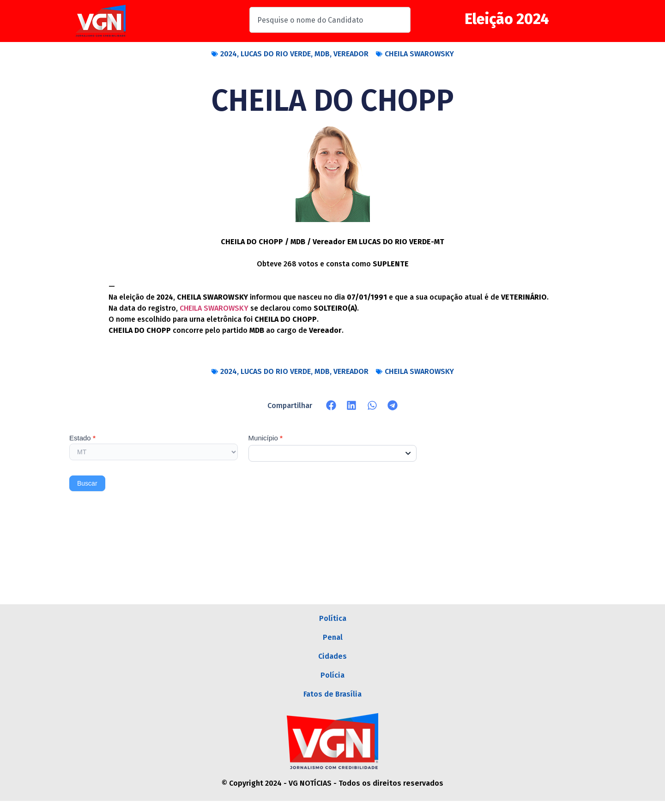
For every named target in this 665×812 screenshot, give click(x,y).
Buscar (87, 483)
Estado (82, 438)
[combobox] (330, 20)
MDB (322, 54)
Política (333, 619)
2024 (229, 54)
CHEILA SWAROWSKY (419, 54)
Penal (333, 641)
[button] (331, 406)
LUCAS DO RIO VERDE (276, 54)
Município (266, 438)
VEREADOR (351, 54)
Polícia (332, 683)
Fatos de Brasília (332, 704)
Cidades (332, 662)
